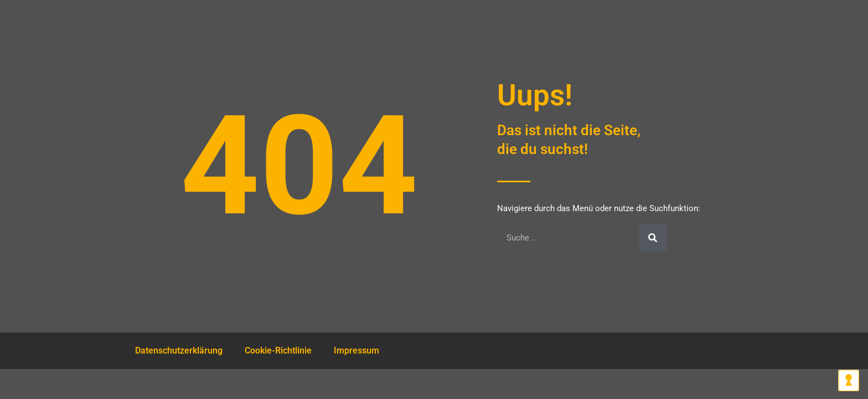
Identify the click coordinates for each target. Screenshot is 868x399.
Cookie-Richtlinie (278, 351)
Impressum (356, 351)
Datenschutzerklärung (179, 351)
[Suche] (653, 238)
